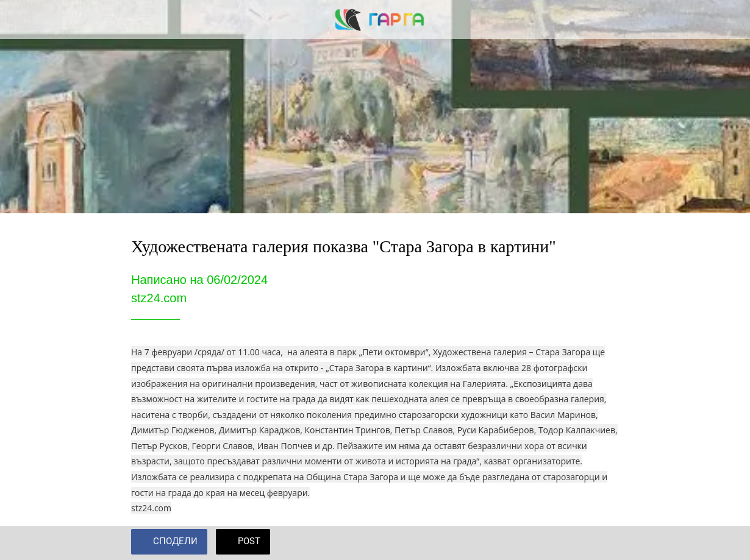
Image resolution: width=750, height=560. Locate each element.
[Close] (20, 19)
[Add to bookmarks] (604, 543)
